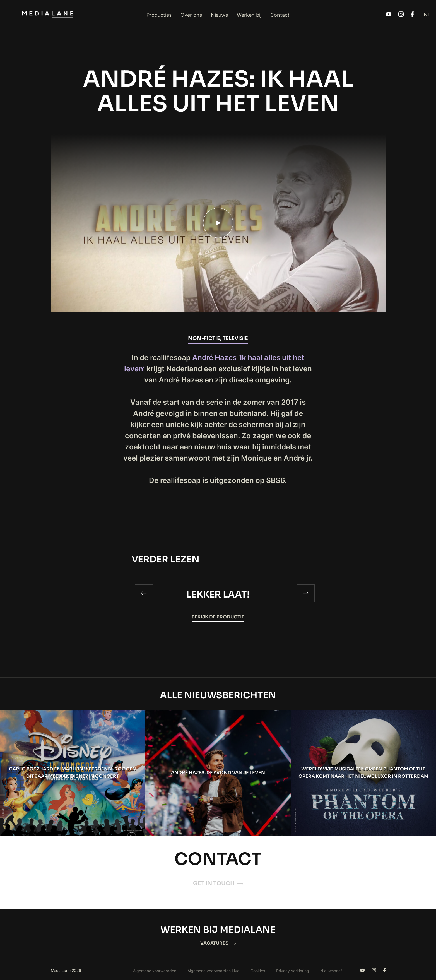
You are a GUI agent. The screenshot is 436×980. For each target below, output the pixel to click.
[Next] (306, 593)
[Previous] (144, 593)
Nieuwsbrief (331, 971)
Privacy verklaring (293, 971)
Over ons (191, 15)
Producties (159, 15)
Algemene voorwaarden (155, 971)
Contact (280, 15)
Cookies (258, 971)
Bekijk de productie (218, 617)
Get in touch (218, 883)
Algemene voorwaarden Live (213, 971)
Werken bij (249, 15)
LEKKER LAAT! (218, 594)
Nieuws (220, 15)
